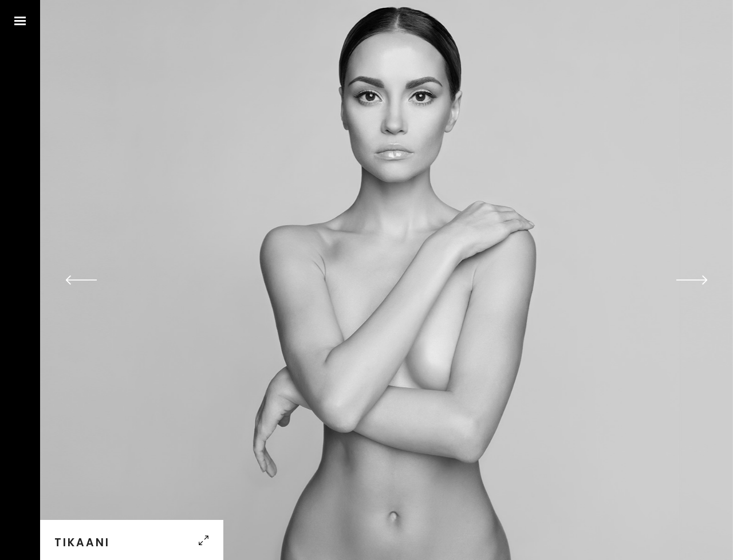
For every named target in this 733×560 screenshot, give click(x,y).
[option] (387, 280)
